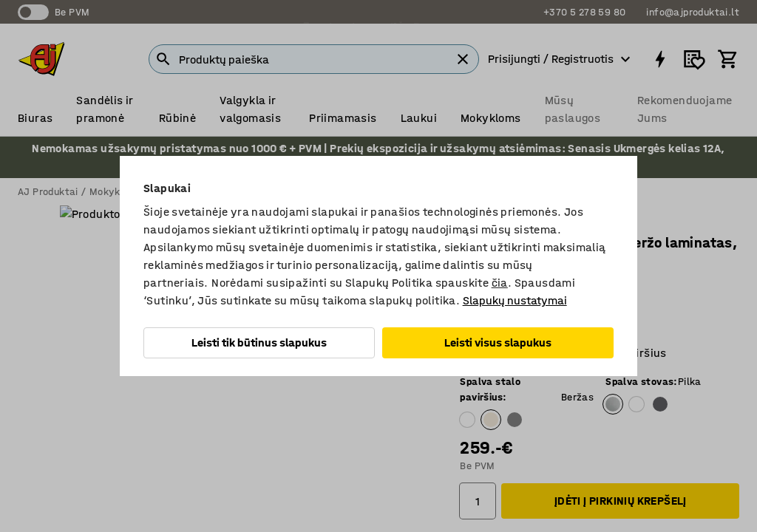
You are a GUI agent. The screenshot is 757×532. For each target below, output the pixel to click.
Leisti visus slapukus (498, 342)
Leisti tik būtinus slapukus (259, 342)
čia (500, 283)
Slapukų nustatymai (515, 300)
